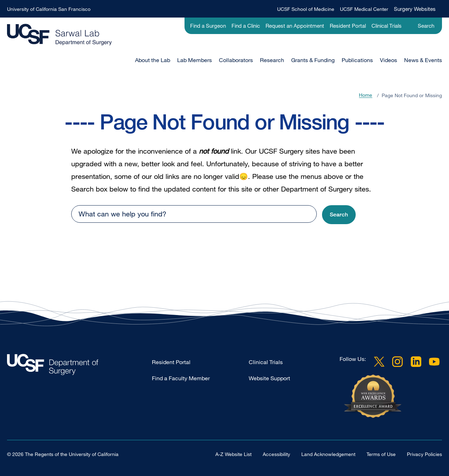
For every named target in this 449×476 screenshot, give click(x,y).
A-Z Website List (233, 454)
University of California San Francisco (49, 9)
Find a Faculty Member (181, 378)
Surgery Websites (415, 9)
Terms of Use (381, 454)
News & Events (423, 60)
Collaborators (236, 60)
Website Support (269, 378)
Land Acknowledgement (328, 454)
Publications (357, 60)
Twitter (379, 362)
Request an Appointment (295, 26)
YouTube (434, 362)
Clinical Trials (387, 26)
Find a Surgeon (208, 26)
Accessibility (276, 454)
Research (272, 60)
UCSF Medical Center (364, 9)
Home (366, 95)
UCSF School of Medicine (306, 9)
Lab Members (195, 60)
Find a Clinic (246, 26)
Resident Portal (348, 26)
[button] (339, 215)
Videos (388, 60)
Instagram (397, 362)
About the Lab (153, 60)
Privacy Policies (424, 454)
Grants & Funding (313, 60)
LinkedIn (416, 362)
